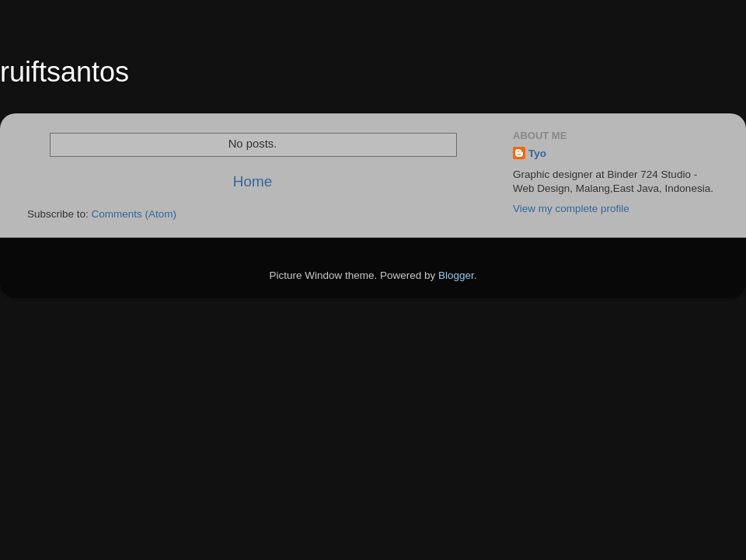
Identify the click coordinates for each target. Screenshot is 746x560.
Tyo (537, 153)
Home (253, 181)
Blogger (456, 275)
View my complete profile (571, 209)
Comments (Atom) (134, 214)
